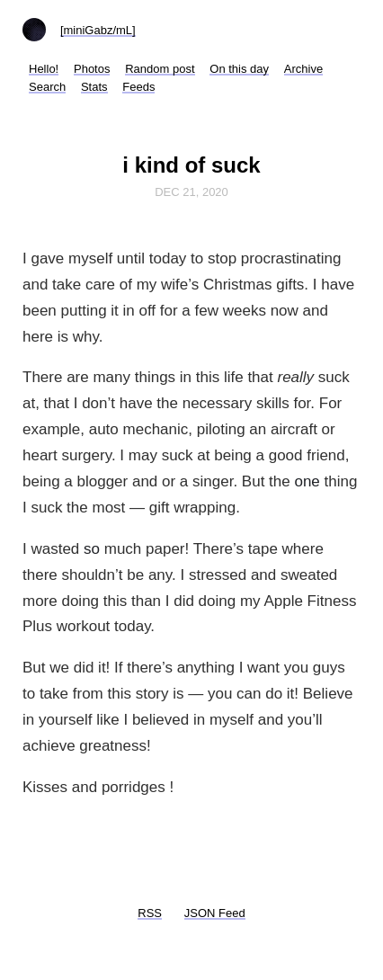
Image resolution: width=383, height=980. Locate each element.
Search (47, 87)
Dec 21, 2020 (191, 192)
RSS (150, 913)
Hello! (44, 69)
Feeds (138, 87)
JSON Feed (215, 913)
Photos (92, 69)
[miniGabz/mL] (98, 30)
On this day (239, 69)
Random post (160, 69)
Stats (94, 87)
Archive (303, 69)
